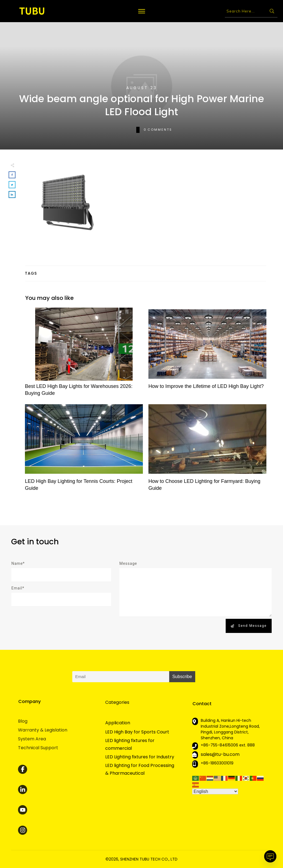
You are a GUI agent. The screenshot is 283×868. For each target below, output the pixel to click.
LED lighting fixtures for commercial (130, 744)
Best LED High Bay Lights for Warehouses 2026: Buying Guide (84, 355)
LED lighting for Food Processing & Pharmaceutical (140, 769)
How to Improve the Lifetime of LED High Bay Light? (207, 355)
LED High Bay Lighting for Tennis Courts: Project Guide (84, 450)
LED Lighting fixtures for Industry (140, 757)
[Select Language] (215, 791)
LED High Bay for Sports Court (137, 732)
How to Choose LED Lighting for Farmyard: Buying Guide (207, 450)
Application (118, 723)
